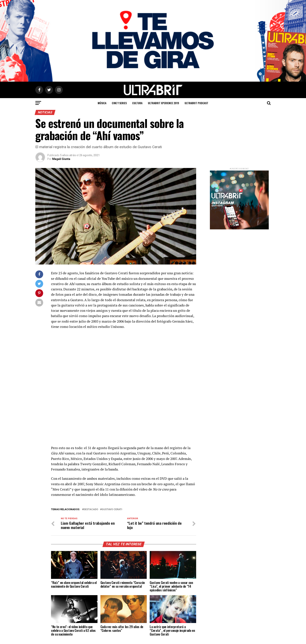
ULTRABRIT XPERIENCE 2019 (163, 103)
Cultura (137, 103)
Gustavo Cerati (112, 509)
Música (102, 103)
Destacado (91, 509)
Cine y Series (119, 103)
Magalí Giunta (61, 159)
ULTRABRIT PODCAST (196, 103)
